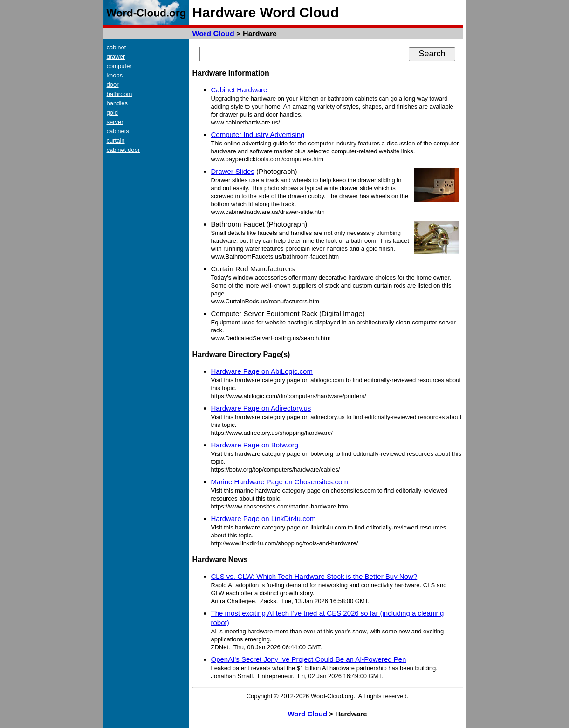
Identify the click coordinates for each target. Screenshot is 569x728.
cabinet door (123, 150)
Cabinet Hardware (239, 90)
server (115, 122)
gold (113, 113)
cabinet (117, 47)
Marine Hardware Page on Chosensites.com (280, 482)
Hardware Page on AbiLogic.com (262, 371)
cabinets (118, 131)
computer (119, 66)
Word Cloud (213, 34)
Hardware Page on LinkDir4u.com (264, 519)
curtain (116, 141)
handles (117, 103)
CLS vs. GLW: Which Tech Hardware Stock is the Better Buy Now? (314, 576)
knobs (115, 75)
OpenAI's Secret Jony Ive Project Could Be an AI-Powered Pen (309, 659)
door (113, 85)
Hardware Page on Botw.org (255, 445)
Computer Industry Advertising (258, 134)
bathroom (120, 94)
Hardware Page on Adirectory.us (261, 408)
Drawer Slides (233, 171)
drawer (116, 57)
